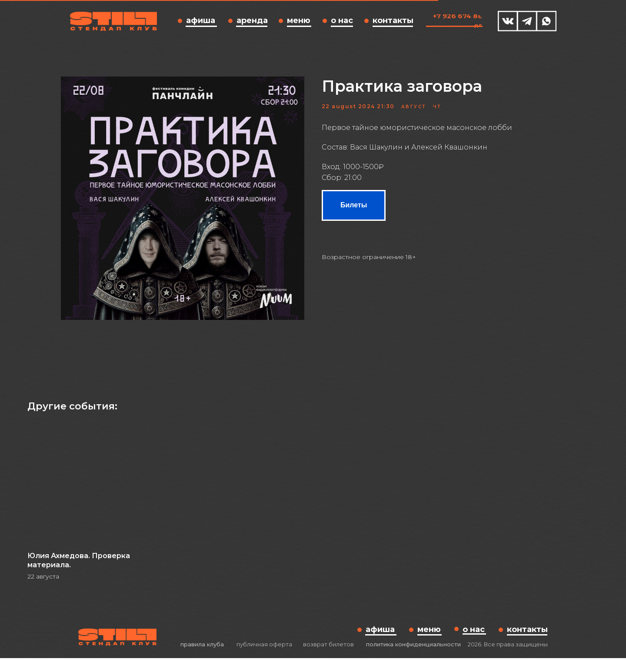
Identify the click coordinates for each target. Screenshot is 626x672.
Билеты (354, 212)
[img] (508, 21)
